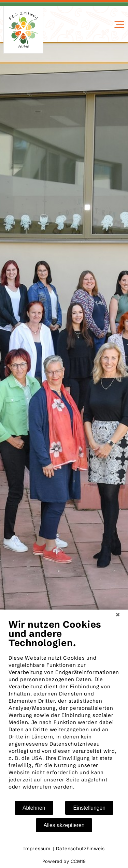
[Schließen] (118, 615)
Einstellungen (89, 808)
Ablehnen (34, 808)
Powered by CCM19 (64, 861)
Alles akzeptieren (64, 825)
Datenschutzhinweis (80, 849)
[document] (64, 709)
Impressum (37, 849)
